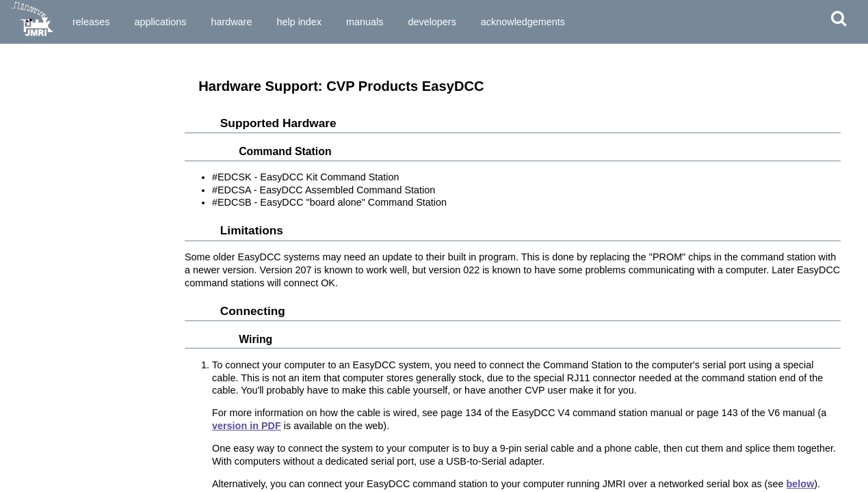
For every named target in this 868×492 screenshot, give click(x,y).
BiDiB (21, 138)
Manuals (365, 22)
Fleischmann (36, 320)
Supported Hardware (51, 60)
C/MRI (22, 174)
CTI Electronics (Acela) (56, 187)
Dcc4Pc (25, 211)
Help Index (299, 22)
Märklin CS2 (34, 417)
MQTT (22, 454)
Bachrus (27, 126)
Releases (91, 22)
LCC (18, 357)
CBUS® (25, 163)
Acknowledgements (523, 22)
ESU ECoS (31, 308)
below (801, 484)
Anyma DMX (35, 90)
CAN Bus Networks (49, 150)
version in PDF (247, 426)
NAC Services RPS (48, 478)
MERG (23, 429)
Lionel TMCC (36, 381)
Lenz (19, 368)
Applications (160, 22)
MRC (19, 465)
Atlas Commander (46, 114)
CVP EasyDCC (39, 199)
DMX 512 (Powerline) (52, 296)
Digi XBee (29, 260)
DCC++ (24, 235)
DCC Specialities (43, 247)
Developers (432, 22)
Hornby (25, 332)
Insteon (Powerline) (49, 344)
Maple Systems (40, 405)
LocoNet (27, 393)
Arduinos (28, 102)
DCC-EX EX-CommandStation (70, 223)
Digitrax (26, 284)
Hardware (231, 22)
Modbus (26, 441)
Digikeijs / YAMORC (49, 271)
